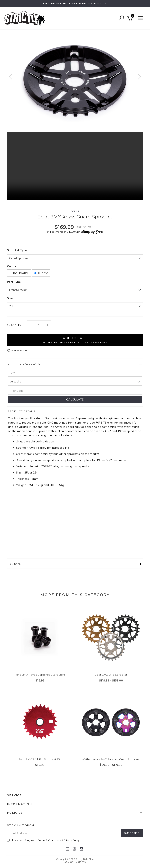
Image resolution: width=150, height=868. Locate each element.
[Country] (75, 382)
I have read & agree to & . (43, 840)
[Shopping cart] (131, 18)
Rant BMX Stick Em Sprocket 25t (40, 759)
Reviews (14, 564)
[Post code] (75, 391)
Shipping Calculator (25, 364)
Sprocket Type (17, 250)
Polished (19, 273)
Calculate (75, 400)
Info (101, 232)
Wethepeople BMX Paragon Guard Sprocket (111, 759)
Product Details (22, 411)
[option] (75, 81)
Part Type (14, 282)
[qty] (75, 373)
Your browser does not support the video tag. (75, 166)
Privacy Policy (72, 840)
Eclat (75, 211)
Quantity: (14, 325)
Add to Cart (75, 340)
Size (10, 298)
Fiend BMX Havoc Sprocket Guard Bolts (40, 675)
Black (41, 273)
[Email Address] (64, 833)
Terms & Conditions (49, 840)
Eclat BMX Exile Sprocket (111, 675)
